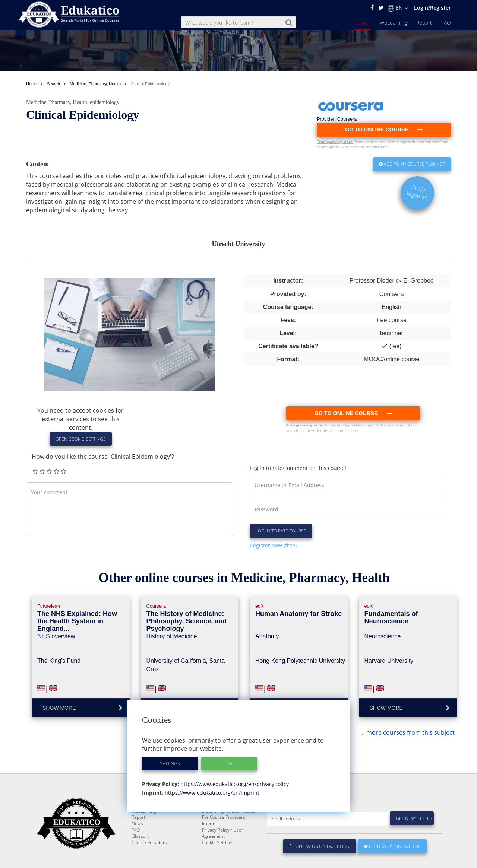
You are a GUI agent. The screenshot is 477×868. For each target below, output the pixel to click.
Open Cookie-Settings (81, 439)
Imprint (209, 850)
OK (229, 764)
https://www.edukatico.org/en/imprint (211, 793)
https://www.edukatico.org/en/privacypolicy (234, 784)
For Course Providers (224, 843)
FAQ (446, 23)
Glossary (140, 862)
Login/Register (432, 8)
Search (362, 23)
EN (398, 8)
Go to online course (353, 413)
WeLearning (393, 23)
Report (424, 23)
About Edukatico (218, 831)
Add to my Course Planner (412, 164)
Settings (170, 764)
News (137, 850)
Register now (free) (273, 545)
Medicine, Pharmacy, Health (57, 102)
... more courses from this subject (407, 732)
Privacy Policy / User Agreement (223, 859)
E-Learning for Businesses (229, 837)
